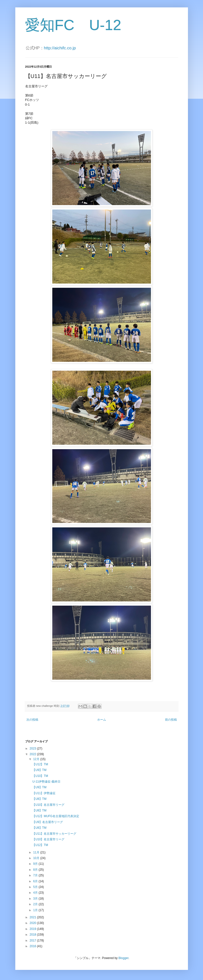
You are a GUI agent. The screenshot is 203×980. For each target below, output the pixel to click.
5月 (36, 887)
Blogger (123, 958)
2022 (33, 754)
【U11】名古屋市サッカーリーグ (54, 834)
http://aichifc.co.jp (60, 48)
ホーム (102, 720)
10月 (37, 858)
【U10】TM (40, 776)
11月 (37, 852)
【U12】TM (40, 764)
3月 (36, 899)
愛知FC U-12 (73, 25)
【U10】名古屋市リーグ (48, 805)
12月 (37, 759)
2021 (33, 917)
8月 (36, 870)
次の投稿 (32, 720)
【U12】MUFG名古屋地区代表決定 (56, 816)
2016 (33, 946)
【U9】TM (39, 770)
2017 (33, 941)
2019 (33, 929)
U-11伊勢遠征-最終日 (46, 782)
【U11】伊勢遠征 (44, 793)
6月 (36, 881)
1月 (36, 910)
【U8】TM (39, 799)
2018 (33, 935)
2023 (33, 749)
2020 (33, 923)
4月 (36, 893)
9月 (36, 864)
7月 (36, 875)
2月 (36, 904)
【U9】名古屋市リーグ (47, 822)
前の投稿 (171, 720)
